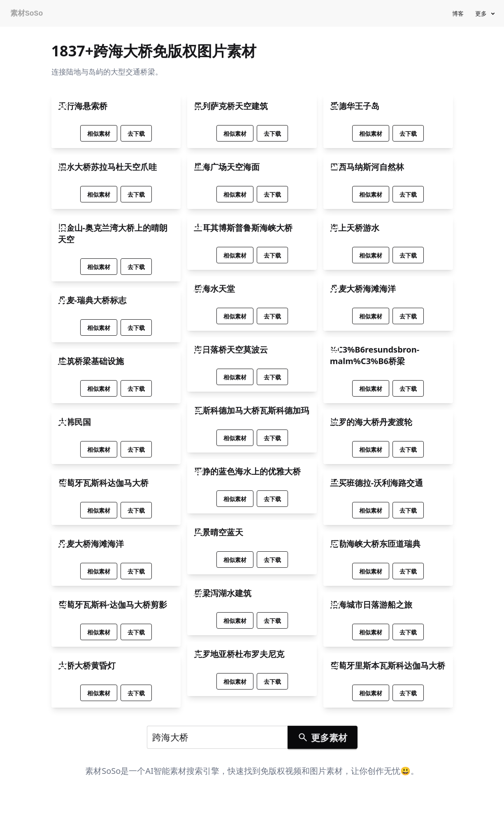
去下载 (136, 134)
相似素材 (99, 134)
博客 (458, 13)
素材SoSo (27, 14)
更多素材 (322, 737)
